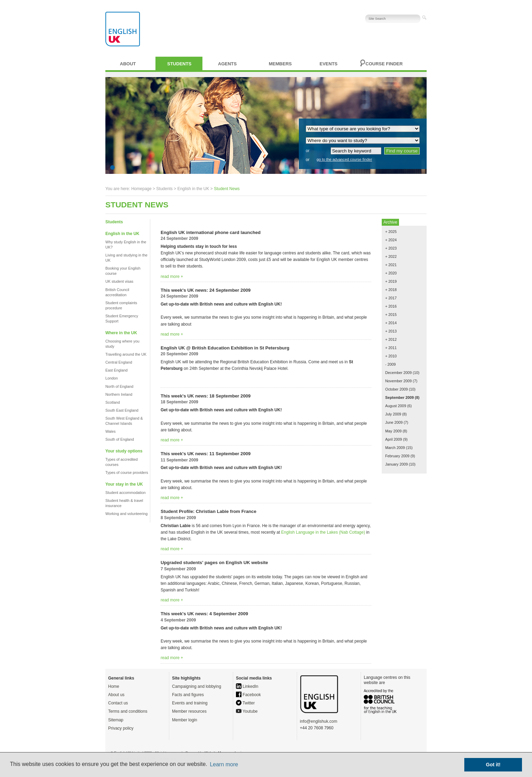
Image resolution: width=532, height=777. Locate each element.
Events (329, 64)
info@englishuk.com (319, 721)
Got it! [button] (493, 765)
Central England (119, 362)
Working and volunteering (126, 514)
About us (116, 695)
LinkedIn (247, 686)
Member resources (189, 711)
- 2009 (391, 364)
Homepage (141, 189)
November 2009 (398, 381)
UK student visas (119, 281)
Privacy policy (121, 728)
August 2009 (396, 406)
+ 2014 (391, 323)
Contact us (118, 703)
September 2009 (400, 397)
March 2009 (395, 448)
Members (280, 64)
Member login (185, 720)
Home (114, 686)
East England (116, 370)
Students (179, 64)
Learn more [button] (224, 764)
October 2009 (396, 389)
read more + (172, 277)
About (128, 64)
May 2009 (393, 431)
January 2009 (396, 464)
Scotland (113, 402)
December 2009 (398, 373)
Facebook (248, 695)
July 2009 (393, 414)
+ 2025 (391, 232)
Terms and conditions (128, 711)
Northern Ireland (119, 394)
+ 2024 (391, 240)
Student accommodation (125, 493)
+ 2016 (391, 306)
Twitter (245, 703)
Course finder (384, 64)
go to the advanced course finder (344, 159)
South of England (120, 439)
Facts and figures (188, 695)
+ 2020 (391, 273)
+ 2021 (391, 265)
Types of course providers (127, 472)
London (112, 378)
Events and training (190, 703)
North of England (119, 386)
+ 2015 (391, 315)
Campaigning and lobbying (197, 686)
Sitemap (116, 720)
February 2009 (397, 456)
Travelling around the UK (126, 354)
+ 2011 (391, 348)
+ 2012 (391, 339)
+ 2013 (391, 331)
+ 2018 (391, 290)
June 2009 (394, 422)
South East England (122, 410)
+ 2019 (391, 281)
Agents (227, 64)
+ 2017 (391, 298)
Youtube (247, 711)
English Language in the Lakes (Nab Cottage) (323, 532)
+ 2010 (391, 356)
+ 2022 (391, 256)
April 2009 (394, 439)
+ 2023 (391, 248)
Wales (111, 431)
